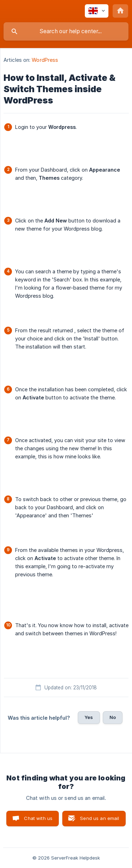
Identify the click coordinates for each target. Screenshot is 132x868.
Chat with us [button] (38, 818)
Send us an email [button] (99, 818)
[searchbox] (66, 31)
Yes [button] (89, 717)
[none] (97, 11)
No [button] (113, 717)
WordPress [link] (45, 60)
